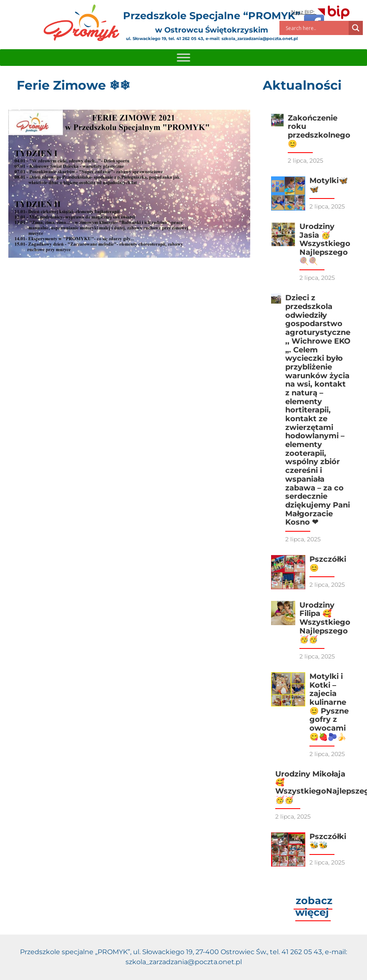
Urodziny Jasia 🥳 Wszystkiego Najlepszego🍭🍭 (325, 244)
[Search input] (316, 28)
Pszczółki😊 (328, 564)
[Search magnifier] (356, 28)
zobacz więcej (314, 906)
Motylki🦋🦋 (329, 185)
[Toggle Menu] (183, 57)
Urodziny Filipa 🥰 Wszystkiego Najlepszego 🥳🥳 (325, 622)
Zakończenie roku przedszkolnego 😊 (319, 131)
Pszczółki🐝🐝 (328, 841)
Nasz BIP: (321, 12)
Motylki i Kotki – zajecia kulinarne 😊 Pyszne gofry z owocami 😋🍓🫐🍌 (329, 707)
